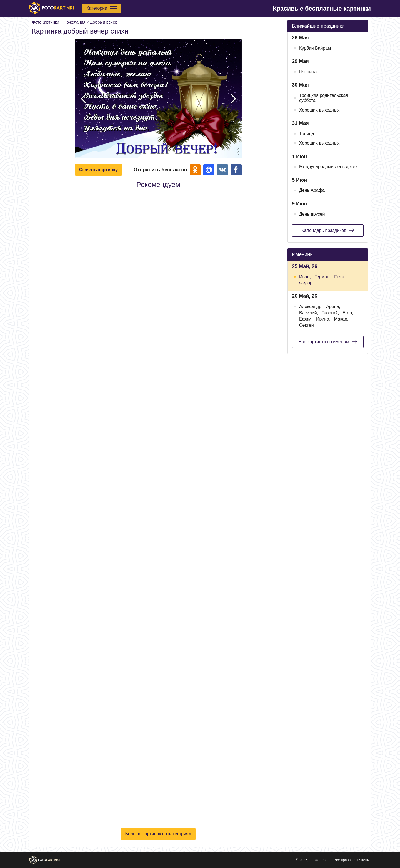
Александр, (311, 306)
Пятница (308, 72)
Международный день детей (328, 167)
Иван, (305, 277)
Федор (306, 283)
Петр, (340, 277)
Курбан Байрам (315, 48)
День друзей (312, 214)
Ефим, (306, 319)
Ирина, (323, 319)
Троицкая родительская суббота (324, 98)
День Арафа (312, 190)
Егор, (348, 313)
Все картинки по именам (328, 342)
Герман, (323, 277)
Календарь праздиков (328, 230)
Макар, (341, 319)
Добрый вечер (104, 22)
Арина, (333, 306)
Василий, (309, 313)
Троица (307, 134)
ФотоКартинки (46, 22)
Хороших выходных (319, 110)
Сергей (307, 325)
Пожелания (75, 22)
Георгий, (330, 313)
